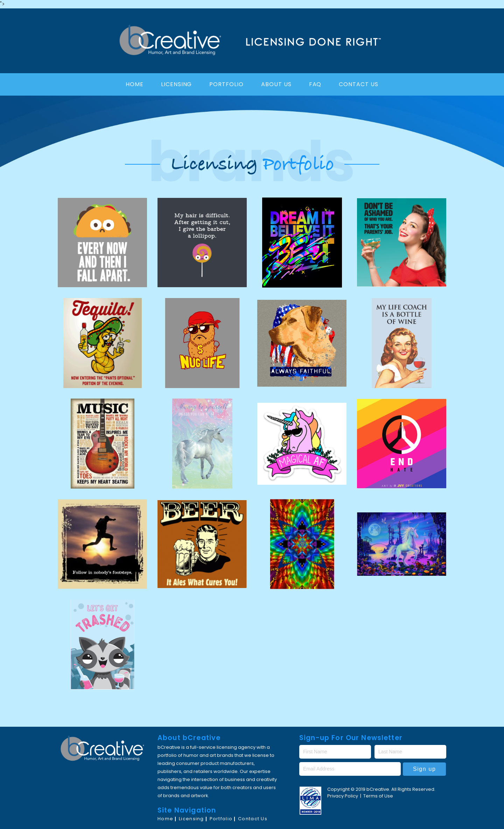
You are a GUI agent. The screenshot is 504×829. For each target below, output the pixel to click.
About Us (276, 84)
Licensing (177, 84)
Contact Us (359, 84)
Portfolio (226, 84)
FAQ (315, 84)
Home (135, 84)
